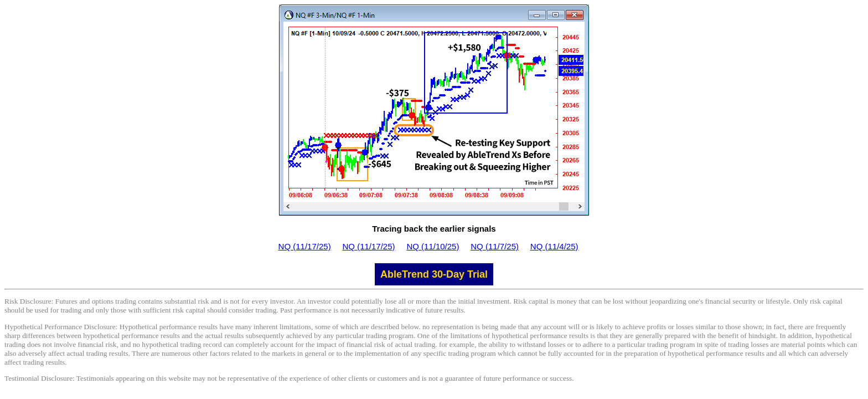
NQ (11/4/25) (554, 246)
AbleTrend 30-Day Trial (434, 274)
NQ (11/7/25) (495, 246)
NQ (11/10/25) (433, 246)
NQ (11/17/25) (305, 246)
